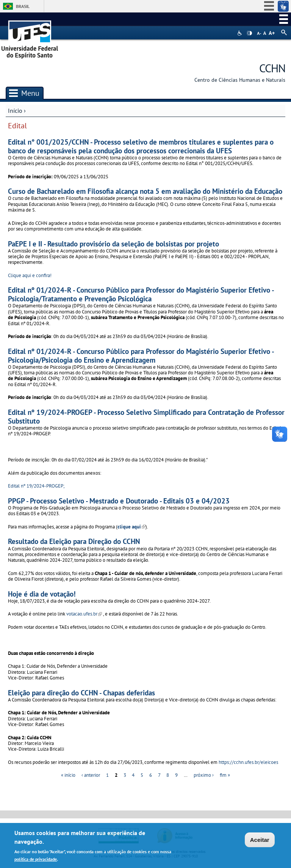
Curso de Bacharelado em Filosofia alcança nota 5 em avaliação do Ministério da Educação (145, 191)
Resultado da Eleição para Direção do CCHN (74, 541)
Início (15, 111)
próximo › (204, 775)
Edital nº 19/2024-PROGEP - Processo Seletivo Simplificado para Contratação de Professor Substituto (146, 416)
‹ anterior (91, 775)
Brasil (23, 6)
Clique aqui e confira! (30, 275)
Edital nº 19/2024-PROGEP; (36, 486)
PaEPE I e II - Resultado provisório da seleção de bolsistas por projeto (113, 244)
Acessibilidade (240, 33)
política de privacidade (36, 859)
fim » (225, 775)
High (249, 33)
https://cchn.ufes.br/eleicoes (248, 762)
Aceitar (260, 841)
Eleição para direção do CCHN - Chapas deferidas (81, 693)
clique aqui (131, 527)
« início (68, 775)
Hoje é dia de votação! (42, 594)
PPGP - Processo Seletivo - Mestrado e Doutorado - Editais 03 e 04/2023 (119, 501)
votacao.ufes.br (84, 614)
